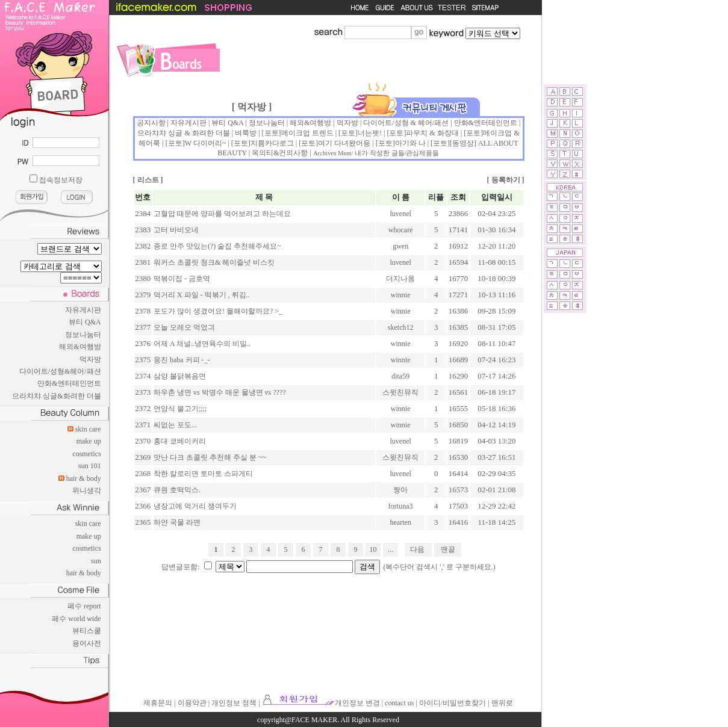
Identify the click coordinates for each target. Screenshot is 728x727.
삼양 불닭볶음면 (180, 376)
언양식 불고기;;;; (180, 409)
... (390, 549)
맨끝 (448, 549)
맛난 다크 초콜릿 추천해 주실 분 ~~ (210, 457)
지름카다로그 (272, 143)
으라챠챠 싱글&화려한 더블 (56, 396)
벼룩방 (246, 133)
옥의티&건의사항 (280, 153)
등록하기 (506, 180)
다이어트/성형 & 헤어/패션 (406, 123)
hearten (401, 522)
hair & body (84, 478)
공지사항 (151, 123)
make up (89, 441)
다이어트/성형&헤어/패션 (60, 371)
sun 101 (90, 466)
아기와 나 (410, 143)
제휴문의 (158, 703)
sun (96, 561)
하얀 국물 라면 (177, 522)
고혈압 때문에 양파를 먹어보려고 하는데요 (222, 214)
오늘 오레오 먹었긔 (184, 327)
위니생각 (87, 490)
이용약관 (192, 703)
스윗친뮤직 (400, 392)
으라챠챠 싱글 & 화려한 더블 (183, 133)
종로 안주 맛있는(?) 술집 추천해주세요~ (217, 246)
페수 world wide (76, 619)
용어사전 (87, 643)
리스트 (148, 180)
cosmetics (86, 454)
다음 (417, 549)
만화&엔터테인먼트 (69, 383)
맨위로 (502, 703)
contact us (399, 703)
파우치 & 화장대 (432, 133)
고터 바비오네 (176, 230)
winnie (401, 295)
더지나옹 (400, 279)
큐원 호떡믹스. (177, 490)
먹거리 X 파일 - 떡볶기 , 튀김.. (202, 295)
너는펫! (370, 133)
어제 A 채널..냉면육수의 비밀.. (202, 344)
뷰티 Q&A (85, 322)
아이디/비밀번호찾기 (453, 703)
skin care (88, 429)
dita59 (400, 376)
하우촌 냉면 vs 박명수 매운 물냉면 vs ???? (220, 392)
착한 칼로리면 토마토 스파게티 (203, 474)
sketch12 (401, 327)
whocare (401, 230)
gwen (400, 246)
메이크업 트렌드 (307, 133)
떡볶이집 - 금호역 (182, 279)
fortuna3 (401, 506)
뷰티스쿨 (87, 631)
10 (373, 549)
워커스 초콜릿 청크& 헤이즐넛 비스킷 (214, 262)
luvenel (401, 214)
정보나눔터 (83, 335)
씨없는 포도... (175, 425)
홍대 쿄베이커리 (180, 441)
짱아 (400, 490)
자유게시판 (83, 310)
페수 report (84, 606)
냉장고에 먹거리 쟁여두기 (195, 506)
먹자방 (90, 359)
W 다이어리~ (206, 143)
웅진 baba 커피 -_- (182, 360)
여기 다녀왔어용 (344, 143)
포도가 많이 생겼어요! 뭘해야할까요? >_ (218, 311)
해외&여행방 (80, 347)
